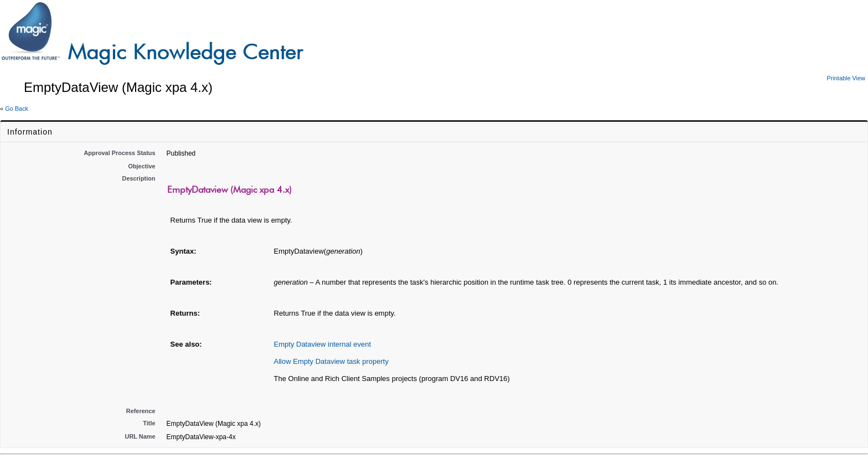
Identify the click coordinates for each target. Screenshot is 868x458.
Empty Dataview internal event (323, 344)
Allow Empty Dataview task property (331, 361)
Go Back (17, 109)
